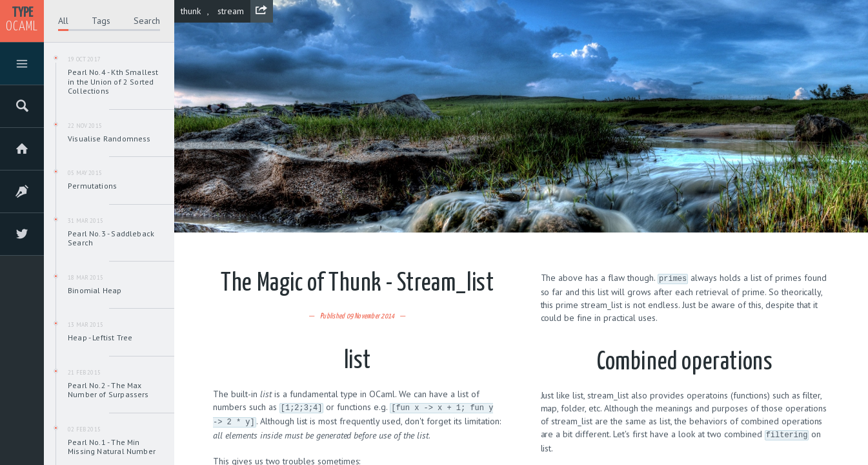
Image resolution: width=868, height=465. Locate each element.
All (63, 21)
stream (231, 11)
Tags (101, 21)
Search (147, 21)
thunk (191, 11)
